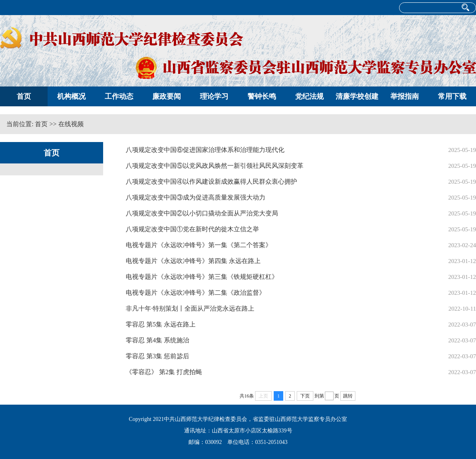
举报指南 (405, 96)
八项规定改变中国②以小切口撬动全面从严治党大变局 (202, 213)
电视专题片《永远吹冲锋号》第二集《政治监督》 (196, 293)
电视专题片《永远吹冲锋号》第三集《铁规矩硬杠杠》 (202, 277)
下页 (305, 396)
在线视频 (71, 124)
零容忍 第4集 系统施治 (157, 340)
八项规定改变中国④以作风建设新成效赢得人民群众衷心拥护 (211, 181)
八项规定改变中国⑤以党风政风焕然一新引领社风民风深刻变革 (215, 166)
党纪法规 (309, 96)
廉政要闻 (167, 96)
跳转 (348, 396)
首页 (24, 96)
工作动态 (119, 96)
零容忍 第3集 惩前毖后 (157, 356)
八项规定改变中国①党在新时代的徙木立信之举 (192, 229)
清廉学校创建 (357, 96)
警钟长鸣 (262, 96)
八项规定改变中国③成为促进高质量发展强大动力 (196, 197)
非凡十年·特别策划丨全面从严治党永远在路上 (190, 308)
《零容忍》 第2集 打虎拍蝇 (164, 372)
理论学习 (214, 96)
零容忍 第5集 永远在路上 (161, 324)
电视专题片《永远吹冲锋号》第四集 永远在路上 (193, 261)
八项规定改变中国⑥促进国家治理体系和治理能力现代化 (205, 150)
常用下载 (452, 96)
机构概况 (71, 96)
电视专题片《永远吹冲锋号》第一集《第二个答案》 (199, 245)
